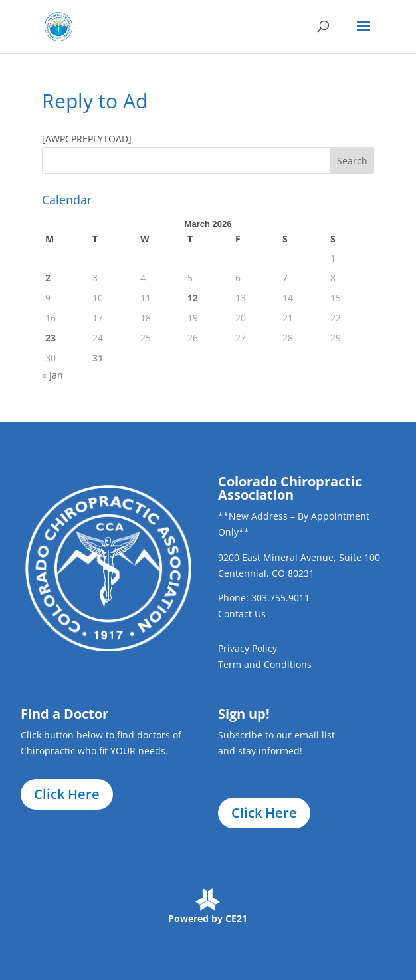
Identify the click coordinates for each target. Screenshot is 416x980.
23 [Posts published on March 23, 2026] (51, 338)
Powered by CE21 (208, 918)
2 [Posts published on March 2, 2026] (48, 278)
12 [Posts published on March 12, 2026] (193, 298)
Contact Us (242, 614)
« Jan (52, 375)
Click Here (67, 794)
